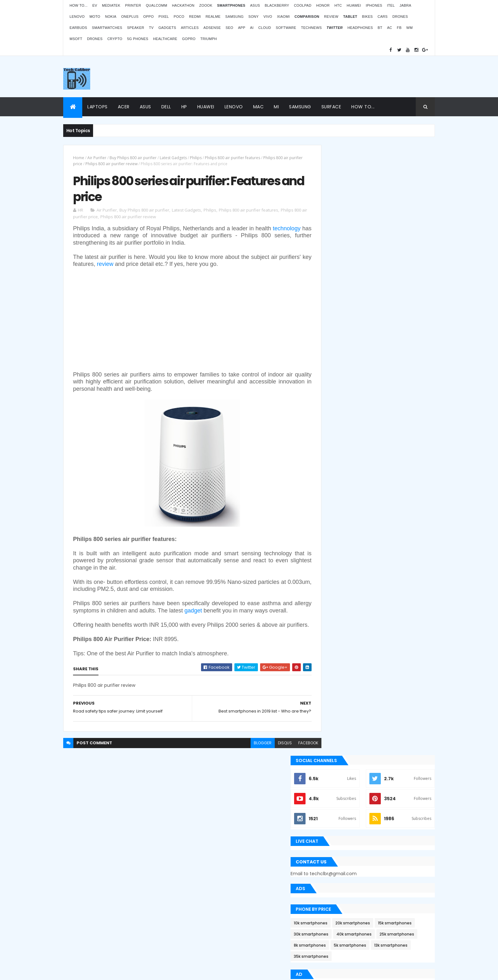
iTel (391, 5)
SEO (229, 28)
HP (184, 107)
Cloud (265, 28)
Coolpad (303, 5)
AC (390, 28)
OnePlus (130, 17)
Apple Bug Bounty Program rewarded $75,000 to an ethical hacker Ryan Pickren (376, 526)
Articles (190, 28)
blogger (248, 759)
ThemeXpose (82, 971)
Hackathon (183, 5)
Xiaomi (283, 17)
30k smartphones (382, 324)
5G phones (138, 39)
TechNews (311, 28)
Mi (276, 107)
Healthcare (165, 39)
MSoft (76, 39)
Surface (331, 107)
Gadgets (167, 28)
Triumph (209, 39)
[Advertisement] (319, 77)
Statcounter (203, 912)
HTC (338, 5)
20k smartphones (382, 313)
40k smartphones (340, 335)
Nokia (111, 17)
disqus (271, 759)
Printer (133, 5)
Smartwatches (107, 28)
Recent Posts (348, 639)
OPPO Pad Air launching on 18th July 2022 (389, 835)
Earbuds (78, 28)
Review (331, 17)
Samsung (234, 17)
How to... (79, 5)
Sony (253, 17)
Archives (406, 639)
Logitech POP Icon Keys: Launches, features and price (382, 927)
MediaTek (111, 5)
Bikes (367, 17)
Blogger (262, 929)
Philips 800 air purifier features (232, 158)
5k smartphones (379, 346)
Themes (106, 971)
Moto (95, 17)
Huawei (354, 5)
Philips (196, 158)
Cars (383, 17)
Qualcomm (156, 5)
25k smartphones (383, 335)
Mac (259, 107)
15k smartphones (340, 324)
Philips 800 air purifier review (126, 164)
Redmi (195, 17)
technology (87, 237)
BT (380, 28)
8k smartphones (339, 346)
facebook (294, 759)
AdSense (212, 28)
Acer (124, 107)
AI (252, 28)
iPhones (374, 5)
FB (399, 28)
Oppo (148, 17)
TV (151, 28)
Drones (400, 17)
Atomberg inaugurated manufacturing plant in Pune (387, 866)
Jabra (405, 5)
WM (409, 28)
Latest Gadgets (173, 158)
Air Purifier (97, 158)
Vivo (268, 17)
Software (286, 28)
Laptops (98, 107)
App (242, 28)
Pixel (164, 17)
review (116, 266)
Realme (213, 17)
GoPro (189, 39)
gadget (219, 612)
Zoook (206, 5)
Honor (323, 5)
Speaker (136, 28)
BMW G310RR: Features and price (380, 896)
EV (95, 5)
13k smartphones (339, 358)
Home (79, 158)
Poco (179, 17)
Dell (166, 107)
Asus (255, 5)
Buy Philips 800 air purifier (133, 158)
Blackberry (277, 5)
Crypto (115, 39)
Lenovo (77, 17)
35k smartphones (381, 358)
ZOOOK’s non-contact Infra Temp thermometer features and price (381, 804)
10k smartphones (340, 313)
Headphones (360, 28)
